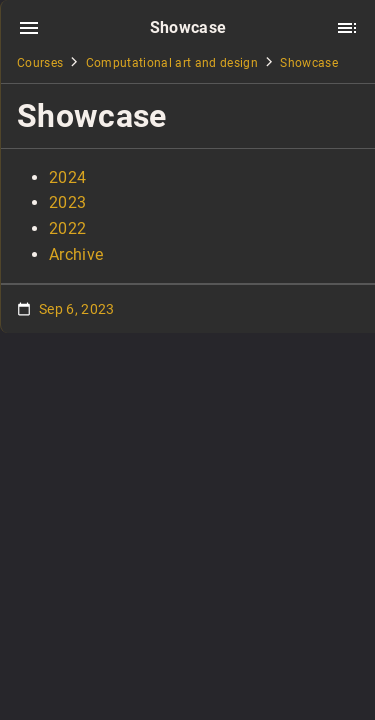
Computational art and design (172, 63)
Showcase (309, 63)
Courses (40, 63)
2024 (67, 177)
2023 (67, 202)
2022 (67, 228)
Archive (76, 254)
